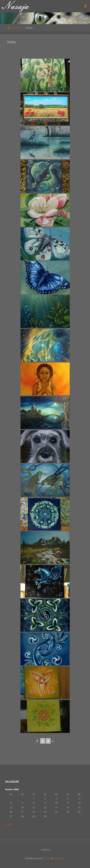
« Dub (9, 824)
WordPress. (59, 858)
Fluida (47, 858)
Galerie (18, 28)
